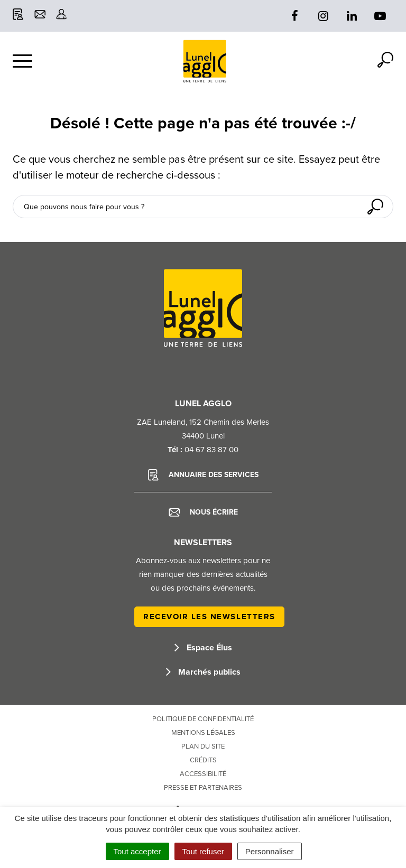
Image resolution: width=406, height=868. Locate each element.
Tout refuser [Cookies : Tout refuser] (203, 851)
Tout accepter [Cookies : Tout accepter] (137, 851)
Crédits (203, 760)
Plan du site (203, 746)
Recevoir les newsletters (209, 617)
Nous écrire (203, 512)
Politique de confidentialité (203, 719)
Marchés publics (203, 672)
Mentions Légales (203, 733)
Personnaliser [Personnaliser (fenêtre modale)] (270, 851)
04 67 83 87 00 (211, 450)
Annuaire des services (203, 475)
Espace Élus (203, 648)
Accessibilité (203, 774)
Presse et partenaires (203, 788)
